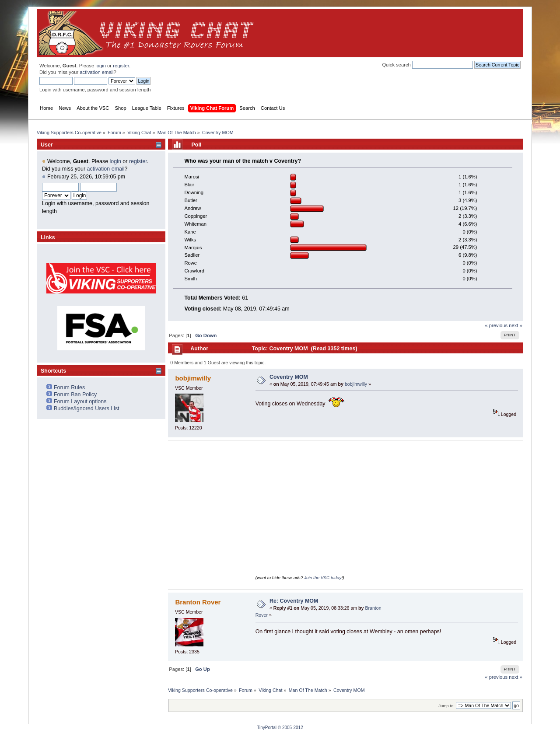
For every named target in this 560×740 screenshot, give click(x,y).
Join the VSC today (323, 578)
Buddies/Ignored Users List (87, 408)
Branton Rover (198, 602)
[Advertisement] (359, 33)
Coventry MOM (289, 377)
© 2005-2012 (290, 728)
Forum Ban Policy (75, 394)
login (101, 66)
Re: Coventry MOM (294, 601)
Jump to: (446, 706)
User (47, 145)
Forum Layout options (80, 401)
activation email (96, 72)
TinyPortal (267, 728)
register (121, 66)
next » (516, 325)
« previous (496, 325)
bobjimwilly (193, 378)
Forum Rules (69, 387)
